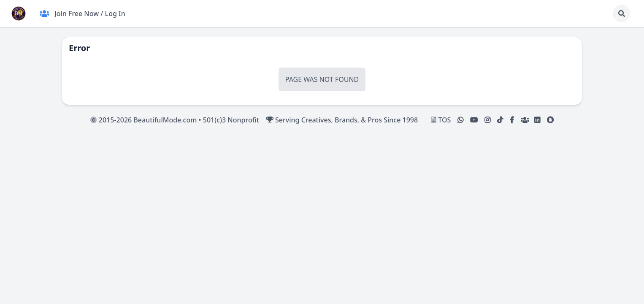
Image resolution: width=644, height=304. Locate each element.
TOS (441, 120)
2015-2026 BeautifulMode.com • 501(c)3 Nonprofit (175, 120)
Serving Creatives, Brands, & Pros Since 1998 (342, 120)
